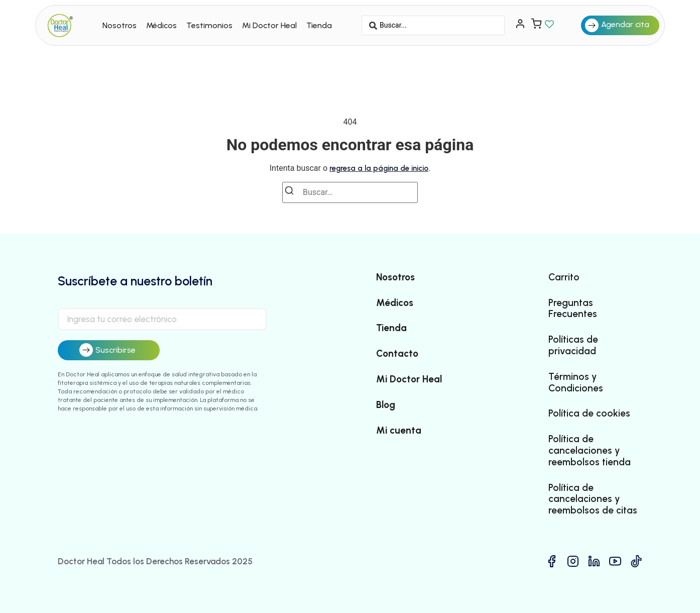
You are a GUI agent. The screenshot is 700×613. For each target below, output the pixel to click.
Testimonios (209, 25)
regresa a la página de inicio (379, 168)
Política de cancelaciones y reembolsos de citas (593, 499)
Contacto (397, 354)
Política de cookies (589, 414)
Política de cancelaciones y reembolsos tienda (590, 451)
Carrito (564, 277)
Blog (386, 405)
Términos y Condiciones (576, 383)
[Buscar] (292, 192)
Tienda (319, 25)
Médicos (161, 25)
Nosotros (120, 25)
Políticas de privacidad (573, 345)
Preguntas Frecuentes (573, 309)
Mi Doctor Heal (269, 25)
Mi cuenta (399, 431)
